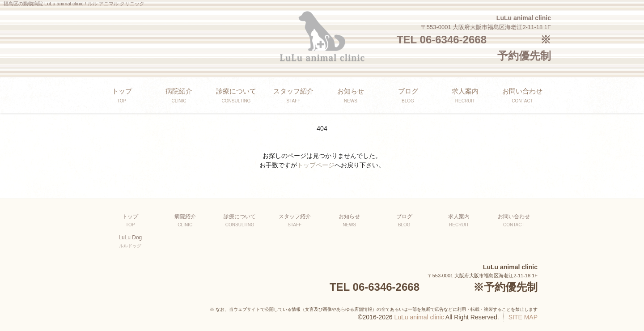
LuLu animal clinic (419, 317)
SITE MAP (523, 317)
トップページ (316, 165)
